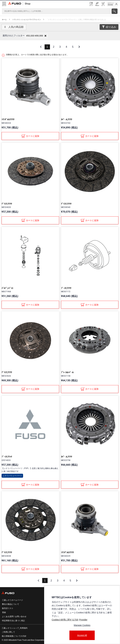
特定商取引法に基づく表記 (13, 621)
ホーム (4, 20)
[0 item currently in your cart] (103, 4)
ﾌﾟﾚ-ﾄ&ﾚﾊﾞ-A (67, 372)
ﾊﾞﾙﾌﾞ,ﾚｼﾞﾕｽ (7, 288)
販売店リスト (8, 608)
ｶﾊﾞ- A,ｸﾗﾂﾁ (67, 119)
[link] (113, 4)
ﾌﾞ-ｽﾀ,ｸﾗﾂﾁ (66, 288)
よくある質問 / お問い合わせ (14, 617)
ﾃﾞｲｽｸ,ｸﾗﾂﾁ (7, 204)
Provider (83, 620)
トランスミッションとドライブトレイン (27, 20)
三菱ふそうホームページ (12, 600)
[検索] (56, 11)
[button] (36, 36)
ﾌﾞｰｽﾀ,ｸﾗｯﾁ (7, 457)
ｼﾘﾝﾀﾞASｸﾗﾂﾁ (8, 119)
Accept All (82, 635)
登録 (4, 612)
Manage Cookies (82, 625)
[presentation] (115, 11)
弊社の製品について (11, 604)
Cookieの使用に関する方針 (65, 620)
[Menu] (4, 4)
